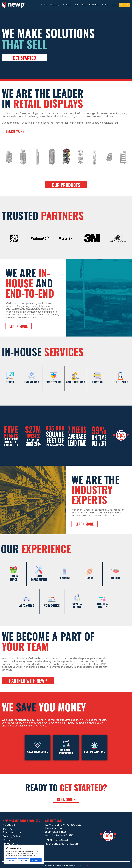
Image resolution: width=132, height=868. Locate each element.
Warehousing (55, 5)
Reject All (24, 860)
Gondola (44, 5)
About (115, 5)
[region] (24, 855)
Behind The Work (85, 865)
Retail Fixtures (94, 5)
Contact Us (125, 5)
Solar (84, 5)
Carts (77, 5)
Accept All (36, 860)
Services (105, 5)
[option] (66, 159)
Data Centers (67, 5)
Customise (12, 860)
